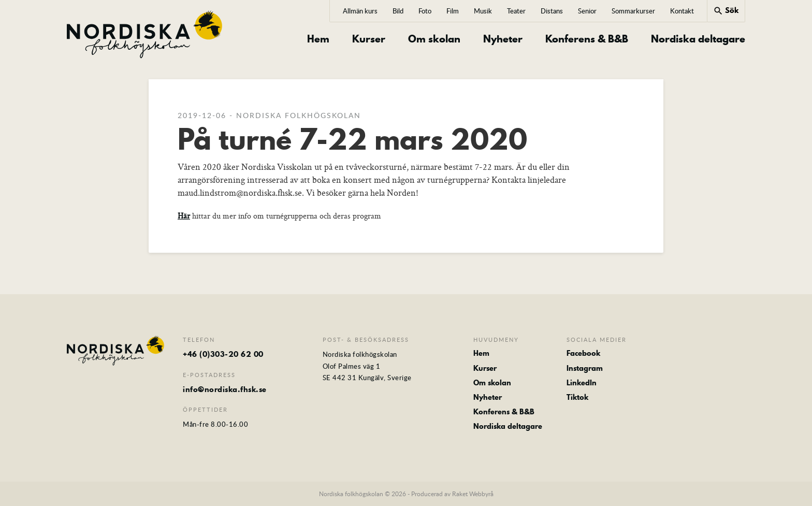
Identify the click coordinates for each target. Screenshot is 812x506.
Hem (318, 39)
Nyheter (503, 39)
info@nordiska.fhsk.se (225, 389)
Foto (425, 11)
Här (184, 216)
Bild (398, 11)
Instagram (585, 368)
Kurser (369, 39)
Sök (726, 10)
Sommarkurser (633, 11)
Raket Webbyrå (473, 494)
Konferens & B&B (587, 39)
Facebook (583, 353)
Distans (552, 11)
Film (453, 11)
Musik (483, 11)
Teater (516, 11)
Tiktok (577, 397)
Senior (587, 11)
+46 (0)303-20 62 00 (223, 354)
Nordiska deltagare (698, 39)
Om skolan (434, 39)
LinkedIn (582, 383)
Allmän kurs (360, 11)
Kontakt (682, 11)
